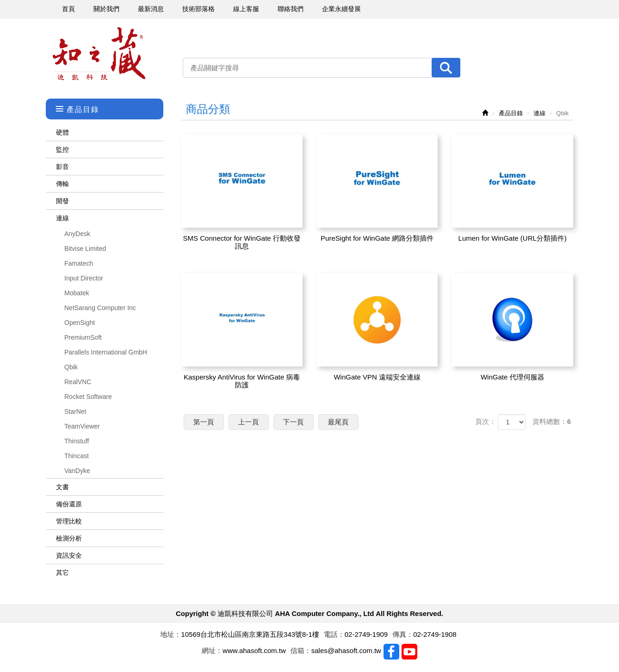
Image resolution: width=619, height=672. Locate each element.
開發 (62, 201)
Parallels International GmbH (106, 352)
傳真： (403, 634)
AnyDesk (77, 234)
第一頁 (204, 422)
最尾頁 (338, 422)
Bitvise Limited (85, 249)
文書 (62, 487)
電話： (334, 634)
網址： (212, 650)
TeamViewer (82, 426)
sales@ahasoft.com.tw (346, 650)
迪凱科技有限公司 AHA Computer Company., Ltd (99, 54)
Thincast (77, 456)
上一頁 (249, 422)
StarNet (75, 411)
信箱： (301, 650)
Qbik (71, 367)
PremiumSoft (83, 337)
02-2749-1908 (435, 634)
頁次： (486, 421)
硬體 (62, 132)
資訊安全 (69, 555)
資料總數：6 (552, 421)
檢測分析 (69, 538)
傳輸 (62, 184)
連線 (62, 218)
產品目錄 (511, 113)
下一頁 (294, 422)
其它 (62, 572)
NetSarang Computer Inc (100, 308)
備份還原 (69, 504)
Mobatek (77, 293)
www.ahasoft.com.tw (254, 650)
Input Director (84, 278)
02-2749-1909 (366, 634)
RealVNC (78, 382)
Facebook (391, 652)
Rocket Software (88, 397)
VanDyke (77, 471)
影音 (62, 167)
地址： (170, 634)
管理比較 (69, 521)
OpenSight (80, 323)
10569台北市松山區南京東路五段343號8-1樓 (250, 634)
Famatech (79, 263)
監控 (62, 149)
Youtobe (409, 652)
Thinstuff (77, 441)
